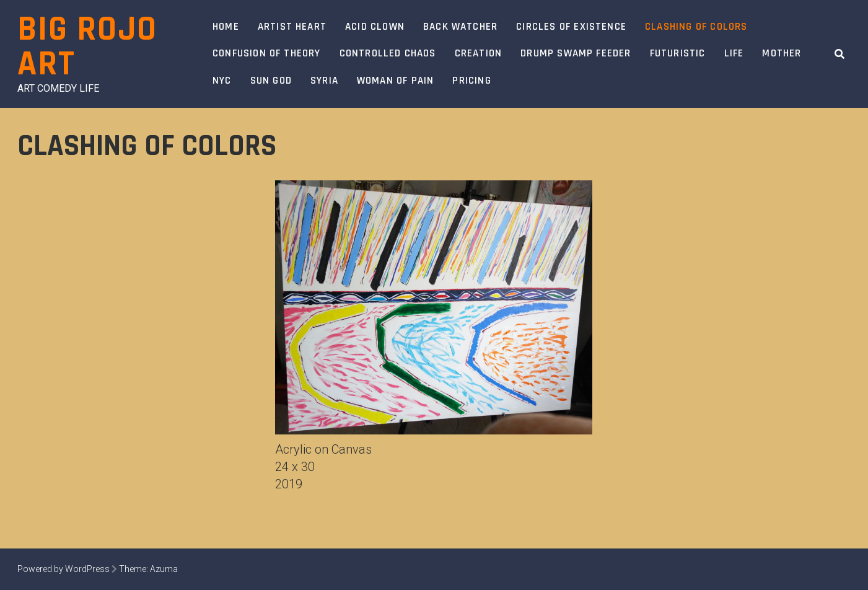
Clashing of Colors (696, 27)
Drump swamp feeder (576, 53)
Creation (479, 53)
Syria (324, 81)
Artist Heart (292, 27)
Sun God (271, 81)
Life (734, 53)
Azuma (164, 569)
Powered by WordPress (64, 569)
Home (226, 27)
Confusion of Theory (267, 53)
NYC (222, 81)
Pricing (471, 81)
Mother (782, 53)
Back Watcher (460, 27)
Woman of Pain (395, 81)
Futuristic (678, 53)
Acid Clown (375, 27)
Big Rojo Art (87, 47)
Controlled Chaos (388, 53)
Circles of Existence (571, 27)
